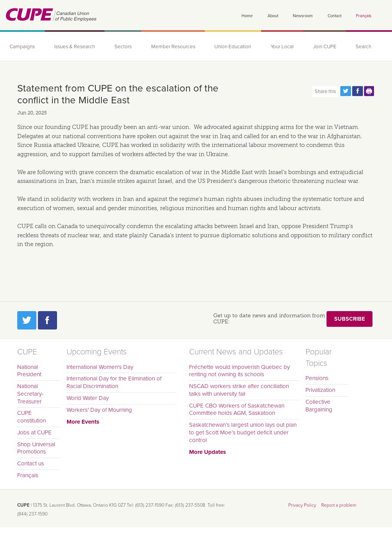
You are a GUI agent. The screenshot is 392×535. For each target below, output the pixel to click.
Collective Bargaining (319, 406)
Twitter (27, 320)
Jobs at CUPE (34, 432)
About (273, 16)
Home (247, 16)
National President (29, 371)
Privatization (320, 390)
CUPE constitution (32, 417)
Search (363, 47)
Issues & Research (75, 47)
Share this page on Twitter (346, 91)
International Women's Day (100, 367)
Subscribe (350, 319)
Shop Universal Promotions (36, 448)
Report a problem (339, 505)
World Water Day (88, 398)
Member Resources (173, 47)
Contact (335, 16)
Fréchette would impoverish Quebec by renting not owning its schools (239, 371)
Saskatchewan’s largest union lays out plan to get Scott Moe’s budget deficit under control (243, 432)
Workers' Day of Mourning (99, 410)
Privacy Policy (302, 505)
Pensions (317, 378)
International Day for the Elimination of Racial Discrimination (114, 382)
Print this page (369, 91)
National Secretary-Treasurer (30, 394)
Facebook (47, 320)
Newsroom (303, 16)
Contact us (31, 463)
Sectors (123, 47)
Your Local (282, 47)
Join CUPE (325, 47)
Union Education (233, 47)
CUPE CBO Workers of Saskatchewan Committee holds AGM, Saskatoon (237, 409)
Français (364, 16)
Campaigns (22, 47)
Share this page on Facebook (358, 91)
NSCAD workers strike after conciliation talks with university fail (239, 390)
